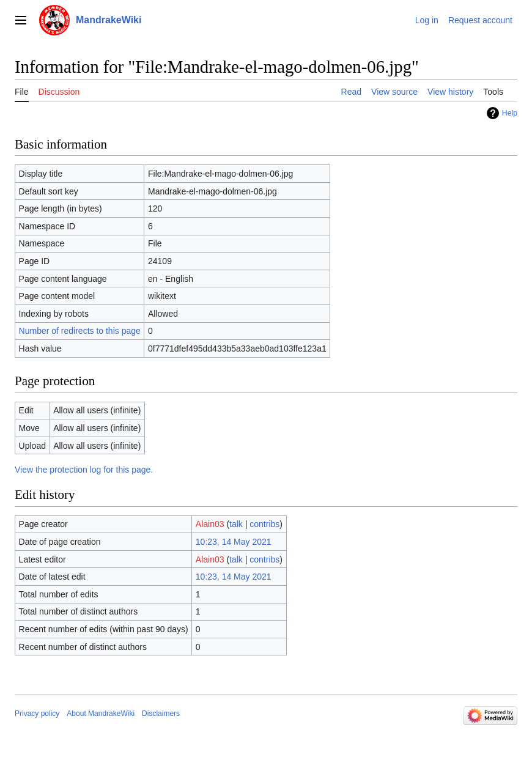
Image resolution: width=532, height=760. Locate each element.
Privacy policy (37, 714)
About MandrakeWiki (101, 714)
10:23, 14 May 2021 (234, 542)
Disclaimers (161, 714)
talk (236, 524)
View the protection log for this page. (84, 470)
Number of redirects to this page (80, 331)
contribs (264, 524)
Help (510, 113)
